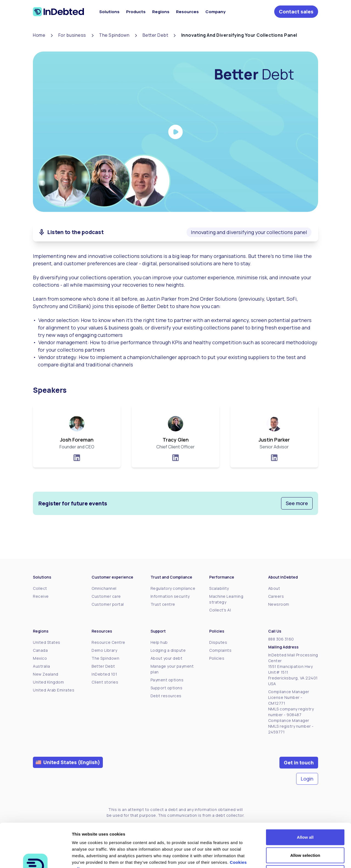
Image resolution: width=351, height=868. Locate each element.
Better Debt (103, 666)
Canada (40, 650)
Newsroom (279, 604)
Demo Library (104, 650)
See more (297, 503)
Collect (40, 588)
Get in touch (299, 762)
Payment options (167, 680)
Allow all (305, 796)
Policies (217, 658)
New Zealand (46, 674)
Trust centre (163, 604)
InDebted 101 (104, 674)
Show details (288, 857)
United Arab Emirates (54, 690)
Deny (305, 832)
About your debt (167, 658)
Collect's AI (220, 610)
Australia (42, 666)
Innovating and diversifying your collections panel (249, 232)
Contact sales (296, 12)
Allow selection (305, 814)
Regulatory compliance (173, 588)
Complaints (220, 650)
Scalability (219, 588)
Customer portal (108, 604)
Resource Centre (108, 642)
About (274, 588)
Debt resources (166, 696)
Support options (167, 688)
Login (307, 779)
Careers (276, 596)
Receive (41, 596)
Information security (170, 596)
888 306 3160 (281, 639)
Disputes (218, 642)
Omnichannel (104, 588)
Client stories (105, 682)
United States (47, 642)
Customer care (106, 596)
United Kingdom (48, 682)
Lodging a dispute (168, 650)
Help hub (159, 642)
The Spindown (105, 658)
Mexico (40, 658)
